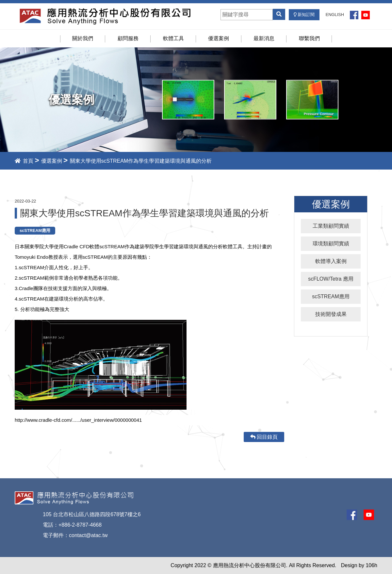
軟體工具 (173, 38)
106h (371, 565)
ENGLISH (335, 15)
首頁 (24, 161)
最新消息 (264, 38)
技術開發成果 (331, 314)
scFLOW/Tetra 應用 (331, 279)
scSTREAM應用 (331, 296)
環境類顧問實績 (331, 244)
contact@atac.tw (88, 535)
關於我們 (83, 38)
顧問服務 (128, 38)
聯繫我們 (309, 38)
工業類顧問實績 (331, 226)
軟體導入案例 (331, 261)
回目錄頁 (264, 437)
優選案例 (219, 38)
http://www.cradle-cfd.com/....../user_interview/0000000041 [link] (78, 420)
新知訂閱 (304, 15)
